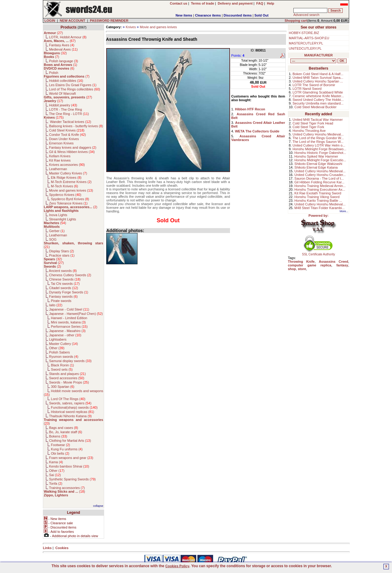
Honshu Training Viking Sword (317, 197)
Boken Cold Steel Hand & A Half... (318, 74)
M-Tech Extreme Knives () (71, 182)
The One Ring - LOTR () (69, 114)
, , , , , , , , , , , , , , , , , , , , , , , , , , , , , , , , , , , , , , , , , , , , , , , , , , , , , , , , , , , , (313, 61)
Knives (131, 27)
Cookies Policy (177, 566)
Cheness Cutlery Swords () (70, 275)
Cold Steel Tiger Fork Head (313, 123)
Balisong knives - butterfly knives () (76, 126)
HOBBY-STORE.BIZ (304, 33)
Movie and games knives (158, 27)
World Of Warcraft (62, 94)
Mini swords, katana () (68, 322)
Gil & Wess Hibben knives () (72, 152)
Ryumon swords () (64, 357)
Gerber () (57, 231)
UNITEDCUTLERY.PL (305, 48)
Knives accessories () (67, 165)
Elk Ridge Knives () (66, 178)
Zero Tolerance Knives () (68, 203)
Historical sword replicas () (72, 412)
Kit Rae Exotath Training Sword (318, 193)
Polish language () (64, 61)
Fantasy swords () (63, 296)
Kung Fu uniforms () (67, 449)
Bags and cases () (64, 428)
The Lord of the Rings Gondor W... (318, 138)
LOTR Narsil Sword (307, 89)
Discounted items (238, 15)
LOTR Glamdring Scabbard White (318, 92)
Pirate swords (61, 301)
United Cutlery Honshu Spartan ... (318, 81)
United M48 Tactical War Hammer (318, 120)
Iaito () (56, 305)
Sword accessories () (67, 378)
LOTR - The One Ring (65, 109)
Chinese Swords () (65, 279)
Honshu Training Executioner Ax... (320, 189)
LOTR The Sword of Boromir (314, 85)
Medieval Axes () (63, 49)
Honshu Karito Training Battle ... (318, 201)
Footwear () (60, 445)
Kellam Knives (60, 156)
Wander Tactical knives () (70, 122)
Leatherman (58, 169)
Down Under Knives (64, 139)
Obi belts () (60, 453)
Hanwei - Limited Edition (69, 318)
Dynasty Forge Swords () (69, 292)
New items (184, 15)
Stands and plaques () (67, 374)
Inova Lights (58, 215)
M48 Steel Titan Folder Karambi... (319, 208)
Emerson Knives (61, 143)
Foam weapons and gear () (71, 458)
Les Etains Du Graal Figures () (73, 85)
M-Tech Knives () (64, 186)
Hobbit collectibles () (66, 81)
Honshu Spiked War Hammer (316, 156)
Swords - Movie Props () (69, 382)
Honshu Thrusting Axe (309, 131)
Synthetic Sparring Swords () (72, 479)
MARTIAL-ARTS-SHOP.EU (309, 38)
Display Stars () (61, 251)
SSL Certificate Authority (319, 253)
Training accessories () (67, 488)
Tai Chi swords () (65, 284)
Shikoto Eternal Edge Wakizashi (318, 164)
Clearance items (208, 15)
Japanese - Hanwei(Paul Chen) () (76, 314)
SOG (53, 239)
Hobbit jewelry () (63, 105)
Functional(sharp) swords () (74, 407)
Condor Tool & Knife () (67, 135)
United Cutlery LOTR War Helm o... (319, 145)
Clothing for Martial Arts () (70, 441)
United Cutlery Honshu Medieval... (318, 134)
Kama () (56, 462)
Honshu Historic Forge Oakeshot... (320, 153)
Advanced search (306, 15)
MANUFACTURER (319, 55)
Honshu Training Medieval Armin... (320, 186)
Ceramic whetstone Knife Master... (318, 96)
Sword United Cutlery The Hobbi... (318, 100)
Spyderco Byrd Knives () (70, 199)
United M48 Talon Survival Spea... (318, 78)
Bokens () (58, 436)
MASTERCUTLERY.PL (306, 43)
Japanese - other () (65, 335)
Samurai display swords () (70, 361)
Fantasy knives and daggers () (73, 147)
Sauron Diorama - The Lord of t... (319, 178)
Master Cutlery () (63, 344)
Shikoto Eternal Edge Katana (316, 167)
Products (69, 27)
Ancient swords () (63, 271)
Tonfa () (56, 483)
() (53, 33)
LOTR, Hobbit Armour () (68, 37)
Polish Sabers (59, 352)
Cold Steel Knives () (67, 130)
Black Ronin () (62, 365)
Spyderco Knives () (65, 195)
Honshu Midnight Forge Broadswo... (319, 149)
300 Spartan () (62, 387)
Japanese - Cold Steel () (69, 309)
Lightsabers (58, 339)
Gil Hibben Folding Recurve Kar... (319, 182)
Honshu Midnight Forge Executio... (320, 160)
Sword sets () (62, 369)
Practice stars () (62, 255)
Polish (54, 73)
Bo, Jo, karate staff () (66, 432)
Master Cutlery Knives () (68, 173)
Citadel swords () (64, 288)
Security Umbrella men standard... (318, 103)
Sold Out (262, 15)
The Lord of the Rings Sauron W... (318, 142)
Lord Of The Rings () (68, 399)
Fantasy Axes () (62, 45)
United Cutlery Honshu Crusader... (320, 175)
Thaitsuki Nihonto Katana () (70, 416)
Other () (57, 348)
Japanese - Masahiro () (67, 331)
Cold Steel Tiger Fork (308, 127)
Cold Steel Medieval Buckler (315, 107)
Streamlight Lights (62, 219)
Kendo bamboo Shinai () (69, 466)
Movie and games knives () (71, 190)
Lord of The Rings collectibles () (75, 89)
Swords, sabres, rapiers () (70, 403)
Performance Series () (69, 327)
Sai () (55, 475)
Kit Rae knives (60, 160)
